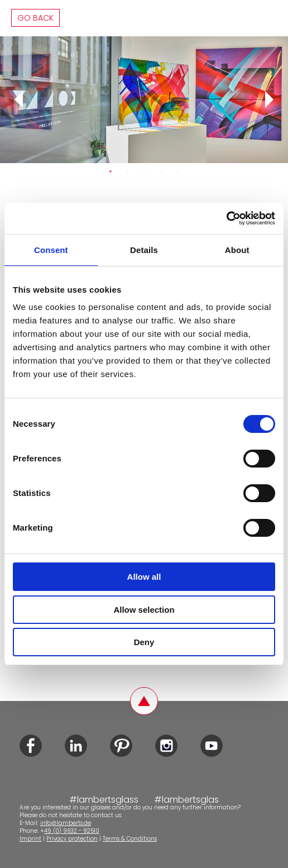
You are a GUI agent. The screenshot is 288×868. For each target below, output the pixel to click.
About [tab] (237, 250)
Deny (144, 642)
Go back (35, 18)
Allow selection (144, 610)
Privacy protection (72, 839)
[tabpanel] (144, 100)
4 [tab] (161, 171)
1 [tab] (111, 171)
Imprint (30, 839)
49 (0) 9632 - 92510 (72, 831)
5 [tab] (177, 171)
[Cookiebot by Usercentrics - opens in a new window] (226, 218)
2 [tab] (127, 171)
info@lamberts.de (66, 823)
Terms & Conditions (130, 839)
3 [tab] (144, 171)
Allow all (144, 577)
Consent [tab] (51, 250)
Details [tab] (144, 250)
